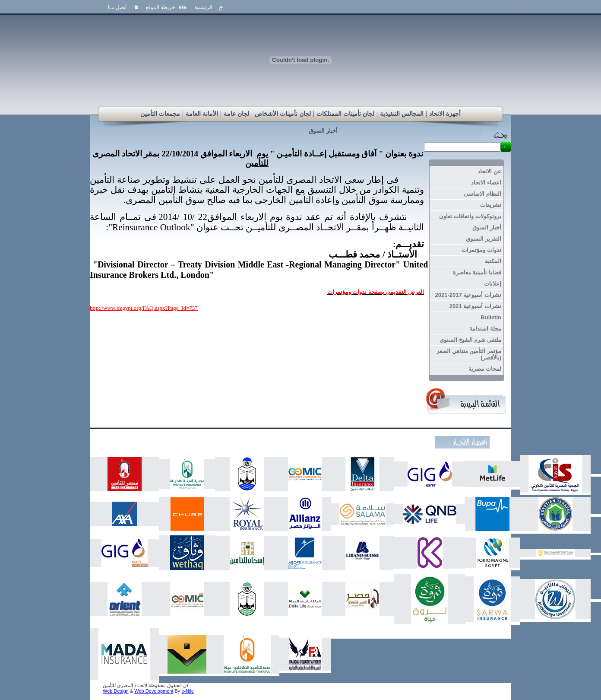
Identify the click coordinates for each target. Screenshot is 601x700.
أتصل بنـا (117, 7)
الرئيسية (203, 7)
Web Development (154, 691)
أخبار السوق (323, 131)
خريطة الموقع (160, 7)
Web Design (116, 691)
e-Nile (188, 691)
